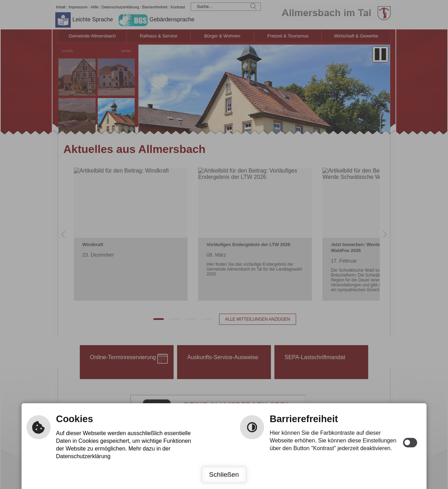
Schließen (224, 474)
